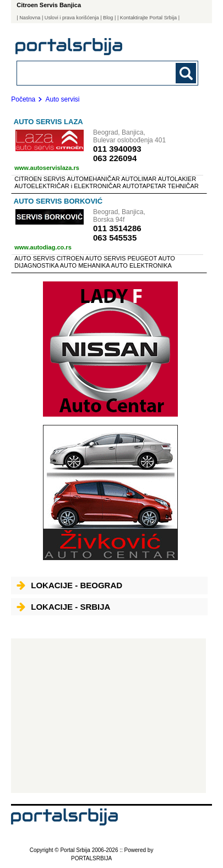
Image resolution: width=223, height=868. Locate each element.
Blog (108, 18)
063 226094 (115, 158)
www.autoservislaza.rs (47, 168)
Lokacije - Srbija (63, 607)
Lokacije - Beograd (69, 585)
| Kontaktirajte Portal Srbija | (148, 18)
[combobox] (90, 73)
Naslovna (30, 18)
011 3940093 (117, 149)
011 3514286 (117, 228)
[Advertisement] (108, 716)
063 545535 (115, 238)
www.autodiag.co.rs (43, 247)
